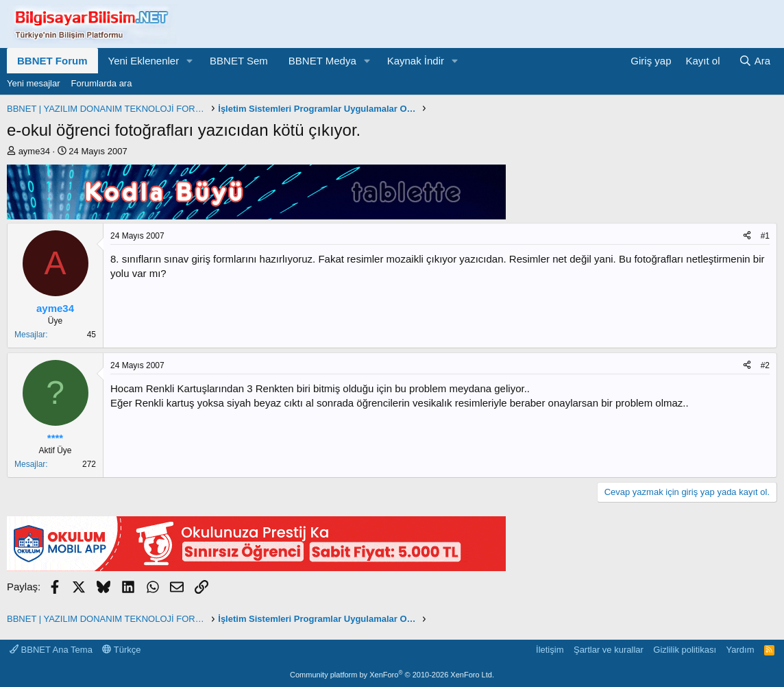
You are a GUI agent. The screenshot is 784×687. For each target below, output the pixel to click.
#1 (765, 236)
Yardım (740, 650)
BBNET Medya (322, 61)
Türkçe (121, 650)
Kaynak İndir (416, 61)
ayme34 (34, 151)
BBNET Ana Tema (51, 650)
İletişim (550, 650)
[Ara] (755, 61)
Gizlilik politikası (685, 650)
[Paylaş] (747, 236)
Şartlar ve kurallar (609, 650)
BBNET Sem (239, 61)
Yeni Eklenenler (144, 61)
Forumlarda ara (102, 83)
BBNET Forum (52, 61)
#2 (765, 365)
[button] (190, 61)
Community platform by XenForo (392, 675)
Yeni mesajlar (34, 83)
